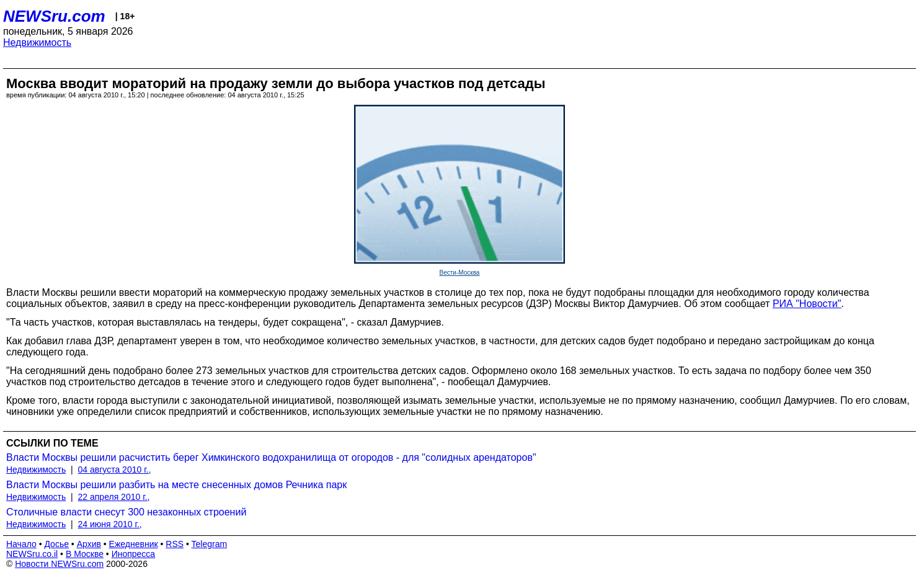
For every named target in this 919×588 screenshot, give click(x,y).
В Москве (85, 554)
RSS (175, 544)
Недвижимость (37, 42)
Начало (21, 544)
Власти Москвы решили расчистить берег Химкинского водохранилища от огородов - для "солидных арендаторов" (271, 457)
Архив (89, 544)
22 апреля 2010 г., (114, 497)
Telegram (210, 544)
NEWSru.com (54, 16)
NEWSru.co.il (32, 554)
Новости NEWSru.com (59, 564)
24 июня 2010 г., (110, 524)
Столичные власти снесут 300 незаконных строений (126, 512)
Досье (56, 544)
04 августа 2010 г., (115, 470)
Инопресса (134, 554)
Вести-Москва (460, 273)
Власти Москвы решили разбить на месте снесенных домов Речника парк (176, 485)
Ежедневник (134, 544)
